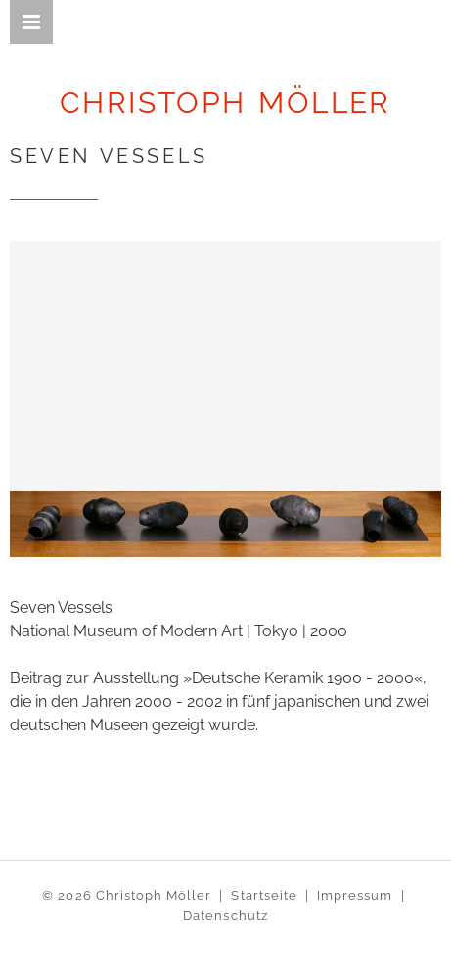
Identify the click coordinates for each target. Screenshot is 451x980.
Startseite (264, 895)
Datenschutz (225, 916)
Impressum (355, 895)
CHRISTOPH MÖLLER (225, 102)
